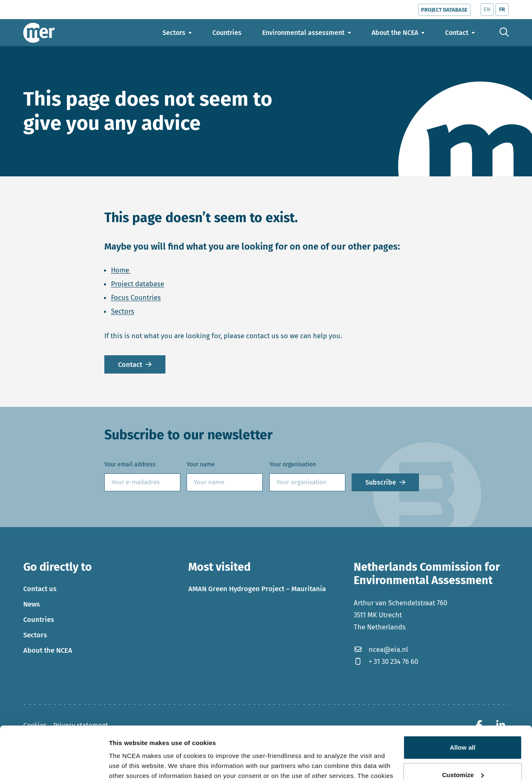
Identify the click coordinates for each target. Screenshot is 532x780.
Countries (39, 619)
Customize (463, 729)
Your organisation (293, 464)
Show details (128, 764)
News (32, 604)
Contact (130, 364)
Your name (201, 464)
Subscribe (381, 482)
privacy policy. (347, 741)
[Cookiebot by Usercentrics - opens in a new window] (54, 764)
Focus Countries (136, 297)
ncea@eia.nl (381, 649)
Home (121, 270)
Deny (462, 757)
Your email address (130, 464)
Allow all (463, 702)
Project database (138, 284)
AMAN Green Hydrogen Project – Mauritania (257, 589)
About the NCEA (48, 650)
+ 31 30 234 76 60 (386, 661)
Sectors (123, 311)
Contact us (40, 589)
